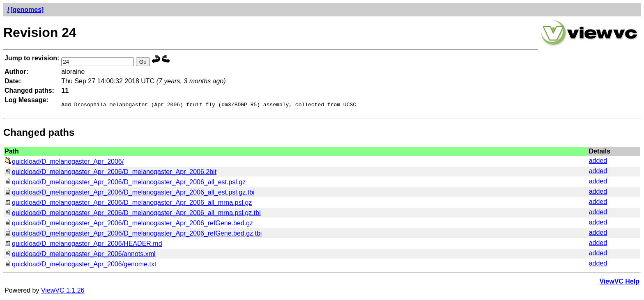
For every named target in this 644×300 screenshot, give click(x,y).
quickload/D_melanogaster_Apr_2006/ (64, 163)
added (598, 162)
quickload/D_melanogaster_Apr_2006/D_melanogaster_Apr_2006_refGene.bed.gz (129, 224)
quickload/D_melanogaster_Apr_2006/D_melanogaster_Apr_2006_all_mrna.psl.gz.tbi (133, 214)
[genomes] (27, 10)
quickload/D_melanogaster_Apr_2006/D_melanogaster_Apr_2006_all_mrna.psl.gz (128, 204)
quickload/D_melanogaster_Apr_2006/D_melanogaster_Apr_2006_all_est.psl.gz (125, 183)
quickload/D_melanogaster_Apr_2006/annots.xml (80, 255)
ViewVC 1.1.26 (63, 292)
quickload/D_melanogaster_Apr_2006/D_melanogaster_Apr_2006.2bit (110, 173)
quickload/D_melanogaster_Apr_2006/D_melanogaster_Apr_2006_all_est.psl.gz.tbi (130, 194)
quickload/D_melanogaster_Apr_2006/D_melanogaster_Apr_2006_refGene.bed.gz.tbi (133, 235)
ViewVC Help (619, 283)
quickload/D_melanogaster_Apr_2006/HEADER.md (83, 245)
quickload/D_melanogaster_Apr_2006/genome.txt (80, 265)
